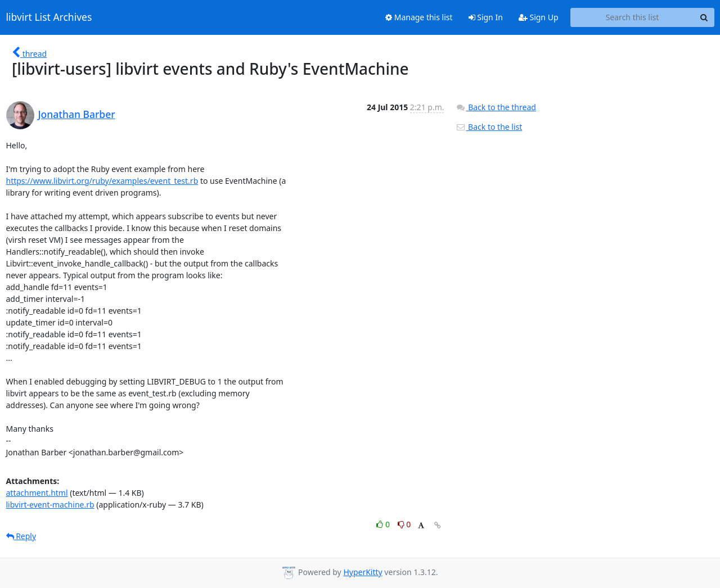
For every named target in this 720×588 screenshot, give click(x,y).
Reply (21, 536)
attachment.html (37, 493)
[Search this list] (633, 17)
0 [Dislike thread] (404, 524)
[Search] (704, 17)
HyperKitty (363, 572)
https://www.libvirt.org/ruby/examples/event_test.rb (102, 181)
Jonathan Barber (77, 114)
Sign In (486, 17)
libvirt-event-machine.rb (50, 505)
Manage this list (419, 17)
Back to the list (489, 127)
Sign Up (539, 17)
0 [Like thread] (384, 524)
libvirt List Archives (49, 17)
